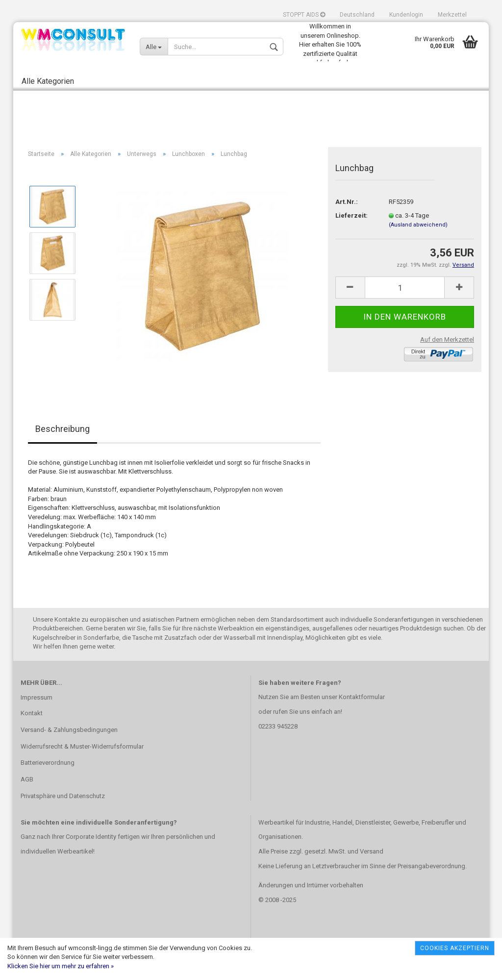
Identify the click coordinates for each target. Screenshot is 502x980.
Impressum (37, 697)
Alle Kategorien (48, 81)
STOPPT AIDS (304, 15)
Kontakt (32, 713)
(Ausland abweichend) (418, 225)
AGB (27, 779)
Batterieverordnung (48, 763)
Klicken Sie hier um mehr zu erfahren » (61, 966)
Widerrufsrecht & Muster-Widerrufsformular (82, 746)
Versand (372, 851)
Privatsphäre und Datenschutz (63, 796)
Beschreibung (63, 429)
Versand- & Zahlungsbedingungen (69, 730)
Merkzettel (452, 15)
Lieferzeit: (351, 215)
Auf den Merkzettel (447, 339)
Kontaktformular (362, 697)
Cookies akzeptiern (455, 948)
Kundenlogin (406, 15)
